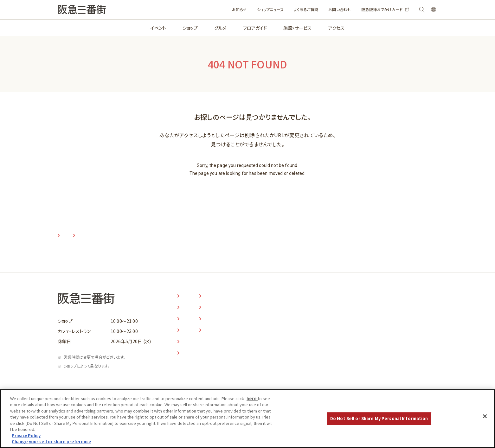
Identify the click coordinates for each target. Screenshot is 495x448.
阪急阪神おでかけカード (362, 9)
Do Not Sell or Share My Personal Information (379, 421)
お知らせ (220, 9)
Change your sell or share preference (51, 445)
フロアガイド (255, 28)
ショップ (190, 28)
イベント (158, 28)
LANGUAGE (428, 10)
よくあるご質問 (286, 9)
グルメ (220, 28)
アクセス (337, 28)
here (252, 401)
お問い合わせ (320, 9)
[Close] (485, 419)
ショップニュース (251, 9)
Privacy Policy (26, 438)
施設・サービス (297, 28)
